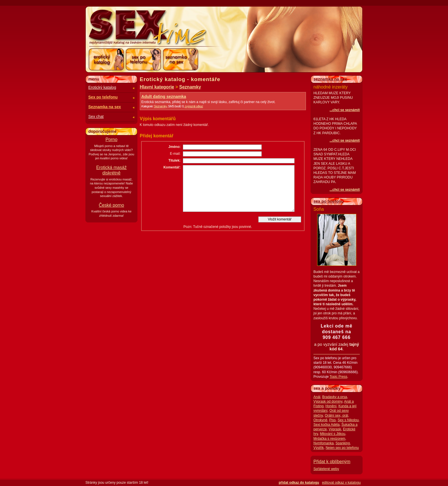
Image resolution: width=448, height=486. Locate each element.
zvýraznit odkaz (194, 106)
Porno (111, 139)
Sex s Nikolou (348, 420)
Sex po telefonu (103, 97)
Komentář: (172, 167)
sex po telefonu (329, 201)
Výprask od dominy (328, 401)
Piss (332, 420)
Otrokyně (320, 420)
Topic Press (338, 377)
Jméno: (174, 147)
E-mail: (175, 154)
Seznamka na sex (105, 107)
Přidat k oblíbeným (332, 462)
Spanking (343, 443)
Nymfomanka (324, 443)
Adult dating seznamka (164, 97)
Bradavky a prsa (335, 397)
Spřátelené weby (326, 469)
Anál (317, 397)
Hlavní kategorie (157, 87)
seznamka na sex (330, 79)
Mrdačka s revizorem (329, 439)
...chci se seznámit (345, 110)
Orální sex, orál (336, 415)
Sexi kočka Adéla (326, 425)
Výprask (335, 429)
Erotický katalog (102, 88)
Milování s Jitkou (332, 434)
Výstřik (319, 448)
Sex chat (96, 117)
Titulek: (175, 160)
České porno (111, 205)
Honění (331, 406)
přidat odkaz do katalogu (299, 483)
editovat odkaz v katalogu (341, 483)
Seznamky (190, 87)
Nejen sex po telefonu (342, 448)
